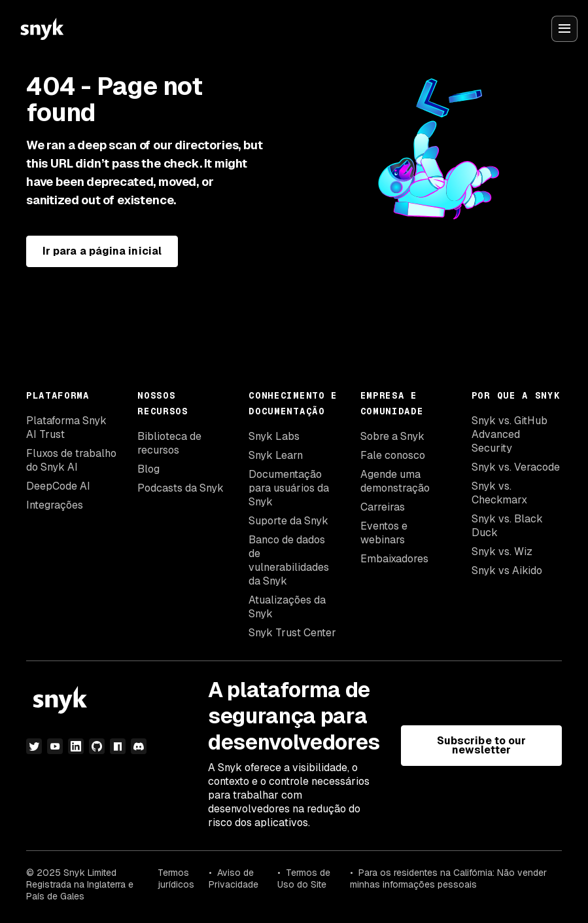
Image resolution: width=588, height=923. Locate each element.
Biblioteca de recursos (169, 443)
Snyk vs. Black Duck (507, 526)
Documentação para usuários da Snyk (289, 488)
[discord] (139, 746)
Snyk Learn (276, 455)
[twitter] (34, 746)
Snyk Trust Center (292, 633)
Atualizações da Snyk (287, 607)
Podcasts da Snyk (181, 488)
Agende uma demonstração (395, 481)
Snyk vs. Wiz (502, 552)
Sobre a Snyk (392, 436)
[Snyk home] (42, 29)
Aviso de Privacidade (233, 878)
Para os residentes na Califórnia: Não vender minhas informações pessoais (448, 878)
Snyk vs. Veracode (516, 467)
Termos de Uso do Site (304, 878)
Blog (148, 469)
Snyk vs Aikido (507, 570)
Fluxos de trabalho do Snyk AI (71, 460)
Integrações (55, 505)
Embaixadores (394, 559)
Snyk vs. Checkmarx (499, 493)
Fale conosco (393, 455)
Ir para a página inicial (102, 251)
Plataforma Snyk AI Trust (66, 427)
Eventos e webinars (384, 533)
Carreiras (383, 507)
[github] (97, 746)
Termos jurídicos (176, 878)
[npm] (118, 746)
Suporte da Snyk (288, 521)
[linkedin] (76, 746)
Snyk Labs (274, 436)
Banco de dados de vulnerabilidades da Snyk (289, 560)
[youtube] (55, 746)
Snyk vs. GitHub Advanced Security (510, 434)
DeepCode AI (58, 486)
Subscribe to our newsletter (481, 745)
